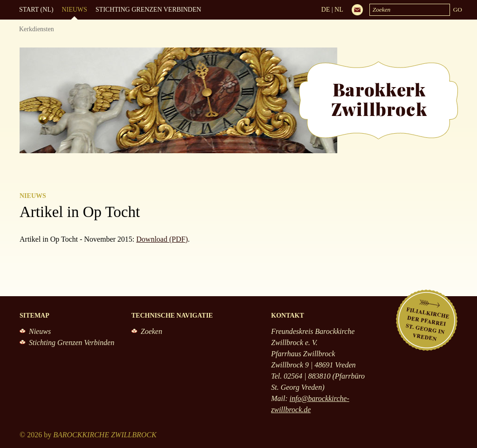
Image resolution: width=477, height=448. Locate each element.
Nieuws (75, 10)
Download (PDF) (162, 239)
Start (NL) (36, 10)
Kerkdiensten (37, 29)
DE (326, 10)
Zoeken (151, 331)
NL (339, 10)
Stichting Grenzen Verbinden (148, 10)
